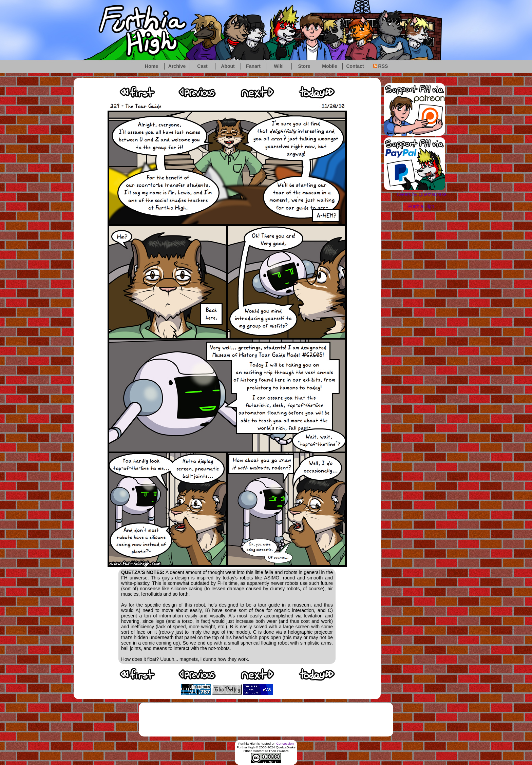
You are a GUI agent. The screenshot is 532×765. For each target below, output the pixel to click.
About (228, 66)
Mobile (329, 66)
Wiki (279, 66)
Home (151, 66)
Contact (355, 66)
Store (304, 66)
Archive (177, 66)
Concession (285, 743)
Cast (202, 66)
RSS (381, 66)
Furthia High (421, 206)
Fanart (253, 66)
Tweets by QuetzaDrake (421, 194)
